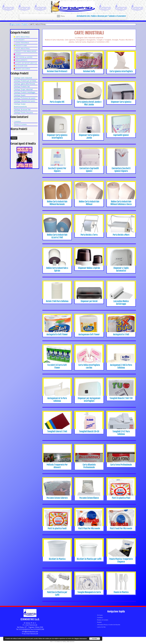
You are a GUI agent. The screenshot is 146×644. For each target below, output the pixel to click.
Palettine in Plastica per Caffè (57, 594)
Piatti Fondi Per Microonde (121, 528)
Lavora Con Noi (101, 627)
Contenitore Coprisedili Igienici (89, 170)
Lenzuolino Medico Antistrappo (121, 303)
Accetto (95, 639)
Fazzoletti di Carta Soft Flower (57, 366)
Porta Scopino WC (57, 102)
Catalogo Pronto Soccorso (23, 112)
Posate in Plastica (121, 592)
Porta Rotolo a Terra (89, 235)
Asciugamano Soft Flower (89, 334)
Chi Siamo (100, 615)
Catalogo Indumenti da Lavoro (24, 101)
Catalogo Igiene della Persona (24, 84)
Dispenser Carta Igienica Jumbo (89, 136)
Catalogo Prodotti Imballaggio (25, 92)
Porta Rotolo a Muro (121, 235)
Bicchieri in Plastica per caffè (89, 559)
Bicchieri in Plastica (57, 559)
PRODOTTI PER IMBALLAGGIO (26, 51)
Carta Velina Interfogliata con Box (89, 366)
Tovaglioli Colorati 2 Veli (57, 431)
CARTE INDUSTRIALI (23, 37)
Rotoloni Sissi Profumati (57, 71)
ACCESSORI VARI (21, 66)
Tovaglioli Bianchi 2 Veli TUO (121, 398)
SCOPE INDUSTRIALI (23, 48)
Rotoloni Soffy (89, 71)
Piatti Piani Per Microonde (89, 528)
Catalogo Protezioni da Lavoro (25, 98)
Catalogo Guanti (20, 95)
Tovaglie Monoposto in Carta (89, 592)
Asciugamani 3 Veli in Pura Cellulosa (121, 366)
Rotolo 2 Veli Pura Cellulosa (57, 301)
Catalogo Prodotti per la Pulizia (25, 81)
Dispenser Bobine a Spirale (89, 268)
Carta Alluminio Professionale (89, 466)
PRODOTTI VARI (21, 46)
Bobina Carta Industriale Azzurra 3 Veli (57, 236)
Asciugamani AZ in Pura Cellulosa (57, 400)
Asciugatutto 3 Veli (121, 334)
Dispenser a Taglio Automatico (121, 269)
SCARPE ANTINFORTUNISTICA (26, 63)
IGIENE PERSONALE (22, 43)
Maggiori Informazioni (81, 639)
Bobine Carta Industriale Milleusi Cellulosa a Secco (121, 203)
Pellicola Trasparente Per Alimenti (57, 466)
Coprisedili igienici (121, 135)
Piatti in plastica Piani (121, 498)
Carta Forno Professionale (121, 465)
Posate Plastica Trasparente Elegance (121, 560)
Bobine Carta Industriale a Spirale (57, 269)
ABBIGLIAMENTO (21, 60)
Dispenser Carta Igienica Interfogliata (57, 136)
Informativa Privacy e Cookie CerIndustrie (109, 625)
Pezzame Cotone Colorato (57, 498)
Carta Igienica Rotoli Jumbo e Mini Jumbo (89, 103)
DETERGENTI (20, 40)
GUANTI (18, 54)
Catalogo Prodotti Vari (22, 87)
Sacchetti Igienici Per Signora (57, 170)
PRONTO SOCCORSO (23, 69)
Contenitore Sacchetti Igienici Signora (121, 170)
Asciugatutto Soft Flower (57, 334)
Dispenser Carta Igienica (121, 102)
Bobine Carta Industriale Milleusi (89, 203)
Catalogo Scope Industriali (23, 89)
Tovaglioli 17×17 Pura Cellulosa (121, 433)
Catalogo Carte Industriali (23, 78)
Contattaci (18, 121)
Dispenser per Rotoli (89, 301)
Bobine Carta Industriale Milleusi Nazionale (57, 203)
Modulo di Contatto (20, 124)
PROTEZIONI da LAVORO (24, 57)
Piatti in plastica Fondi (57, 528)
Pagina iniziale (15, 24)
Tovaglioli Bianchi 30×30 (89, 431)
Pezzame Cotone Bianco (89, 498)
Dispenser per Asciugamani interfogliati (89, 400)
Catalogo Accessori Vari (22, 110)
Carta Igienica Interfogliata (121, 71)
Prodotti (25, 24)
